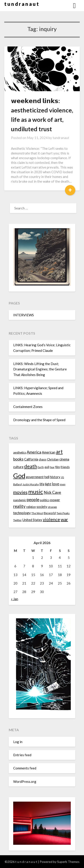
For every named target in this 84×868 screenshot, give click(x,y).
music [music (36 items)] (36, 492)
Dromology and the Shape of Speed (39, 420)
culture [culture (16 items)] (18, 467)
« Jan (15, 599)
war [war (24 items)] (64, 519)
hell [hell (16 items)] (47, 477)
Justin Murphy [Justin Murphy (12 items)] (31, 484)
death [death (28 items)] (31, 466)
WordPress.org (25, 781)
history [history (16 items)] (55, 477)
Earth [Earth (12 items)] (41, 467)
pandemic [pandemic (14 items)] (20, 500)
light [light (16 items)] (48, 484)
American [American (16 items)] (49, 452)
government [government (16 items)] (35, 477)
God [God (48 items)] (19, 476)
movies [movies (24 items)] (20, 492)
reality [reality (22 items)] (19, 506)
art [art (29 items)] (59, 452)
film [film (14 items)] (58, 467)
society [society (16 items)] (42, 507)
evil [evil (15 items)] (47, 467)
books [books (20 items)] (18, 459)
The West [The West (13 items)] (37, 513)
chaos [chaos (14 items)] (43, 459)
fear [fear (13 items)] (52, 467)
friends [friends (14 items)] (65, 467)
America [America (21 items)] (34, 452)
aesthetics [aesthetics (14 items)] (20, 452)
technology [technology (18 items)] (22, 513)
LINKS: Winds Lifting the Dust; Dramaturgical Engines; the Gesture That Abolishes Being (40, 369)
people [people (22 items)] (33, 500)
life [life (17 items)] (42, 484)
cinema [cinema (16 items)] (64, 459)
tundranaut (61, 138)
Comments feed (25, 768)
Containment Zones (28, 407)
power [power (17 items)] (55, 500)
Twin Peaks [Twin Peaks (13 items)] (63, 513)
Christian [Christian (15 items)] (53, 459)
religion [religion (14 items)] (31, 507)
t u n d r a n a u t (22, 4)
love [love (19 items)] (56, 484)
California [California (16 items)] (31, 459)
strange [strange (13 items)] (52, 507)
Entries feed (22, 755)
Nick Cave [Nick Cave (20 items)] (52, 492)
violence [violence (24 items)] (51, 519)
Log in (18, 742)
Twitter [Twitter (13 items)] (17, 520)
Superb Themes (68, 862)
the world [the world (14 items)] (50, 513)
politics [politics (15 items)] (45, 500)
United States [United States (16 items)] (32, 520)
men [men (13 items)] (63, 484)
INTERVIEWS (24, 315)
